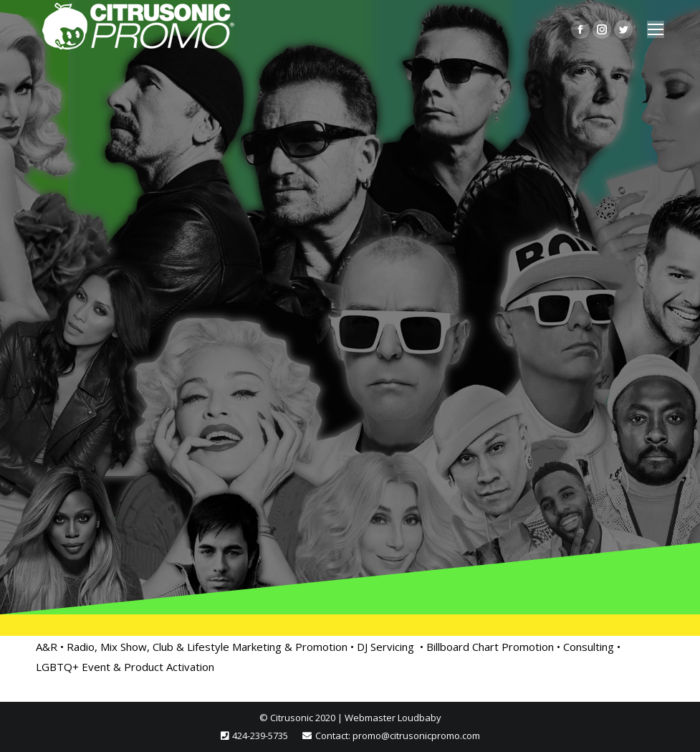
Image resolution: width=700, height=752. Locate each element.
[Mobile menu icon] (656, 29)
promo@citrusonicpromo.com (416, 736)
